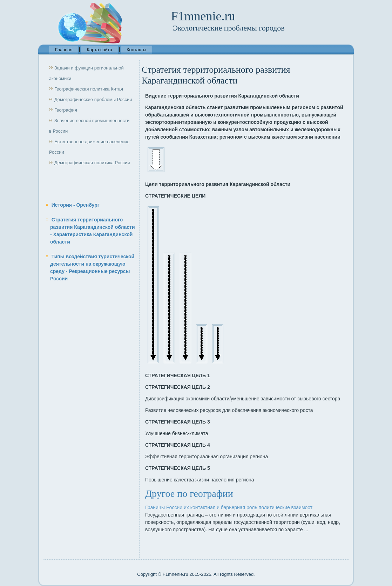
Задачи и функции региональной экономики (86, 73)
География (66, 110)
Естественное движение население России (89, 147)
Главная (64, 50)
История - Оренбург (76, 205)
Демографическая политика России (92, 163)
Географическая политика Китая (89, 89)
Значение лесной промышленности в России (89, 126)
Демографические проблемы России (93, 99)
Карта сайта (99, 50)
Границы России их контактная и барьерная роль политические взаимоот (229, 507)
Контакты (136, 50)
